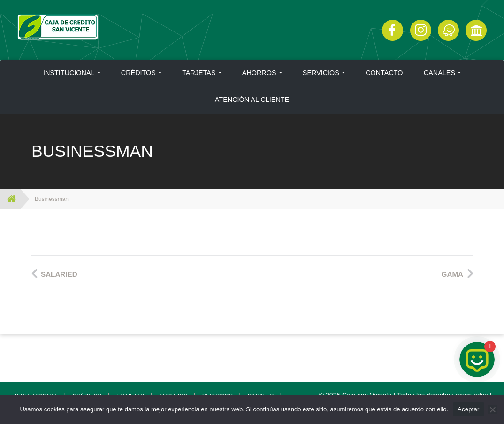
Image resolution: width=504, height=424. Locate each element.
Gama (452, 274)
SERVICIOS (321, 73)
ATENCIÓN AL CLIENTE (252, 100)
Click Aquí (448, 30)
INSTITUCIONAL (69, 73)
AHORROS (259, 73)
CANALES (439, 73)
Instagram (421, 30)
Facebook (393, 30)
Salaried (59, 274)
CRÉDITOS (138, 73)
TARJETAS (199, 73)
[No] (492, 409)
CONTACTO (384, 73)
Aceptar (469, 409)
